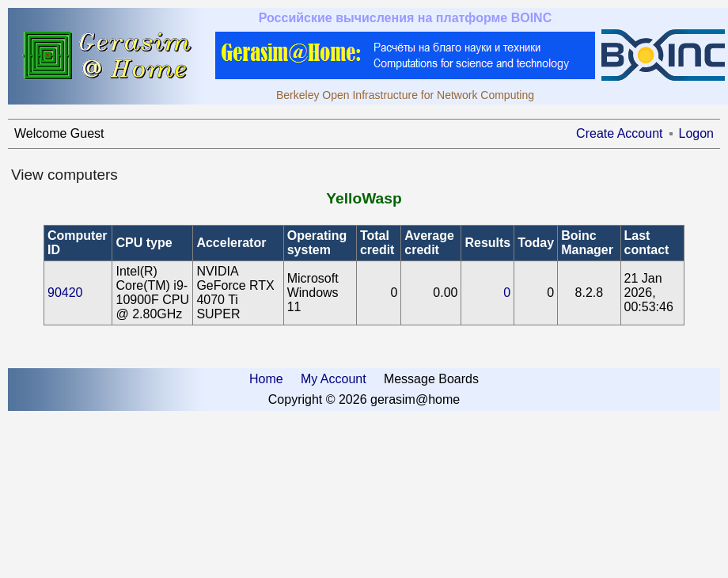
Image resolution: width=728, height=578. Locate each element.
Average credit (429, 243)
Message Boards (431, 379)
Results (487, 243)
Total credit (377, 243)
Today (536, 243)
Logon (697, 133)
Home (266, 379)
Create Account (619, 133)
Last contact (647, 243)
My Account (334, 379)
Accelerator (231, 243)
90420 (65, 293)
